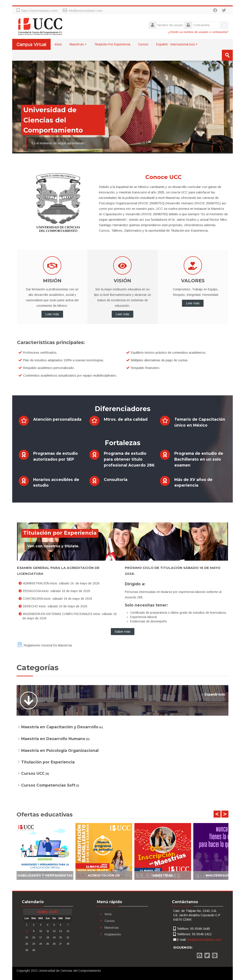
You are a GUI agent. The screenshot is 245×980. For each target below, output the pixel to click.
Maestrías (78, 44)
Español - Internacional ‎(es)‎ (177, 44)
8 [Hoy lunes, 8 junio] (27, 931)
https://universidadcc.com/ (39, 11)
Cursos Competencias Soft (48, 785)
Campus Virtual (31, 44)
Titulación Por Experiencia (112, 44)
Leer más (52, 314)
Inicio (58, 44)
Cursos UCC (33, 773)
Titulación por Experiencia (48, 762)
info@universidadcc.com (86, 11)
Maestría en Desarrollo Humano (53, 739)
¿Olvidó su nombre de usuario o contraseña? (198, 32)
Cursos (143, 44)
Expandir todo (215, 694)
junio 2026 (47, 912)
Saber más (123, 631)
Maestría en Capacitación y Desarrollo (60, 727)
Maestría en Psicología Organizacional (60, 750)
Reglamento (113, 934)
